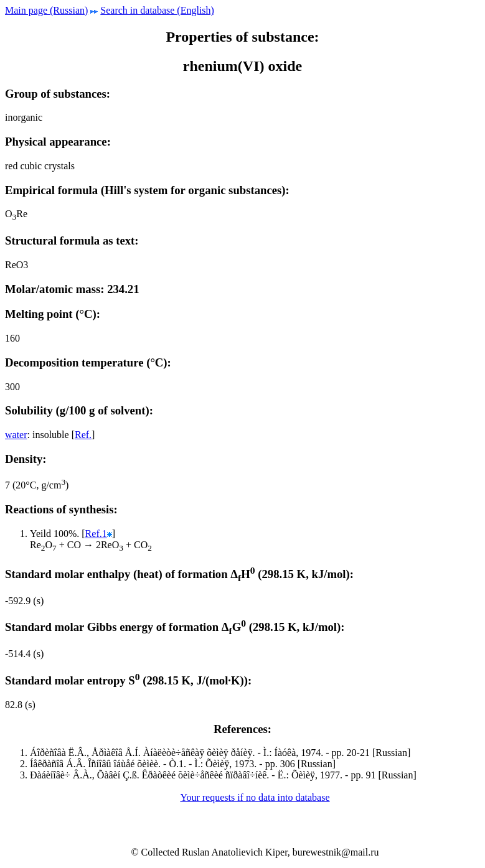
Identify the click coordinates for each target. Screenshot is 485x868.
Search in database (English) (157, 10)
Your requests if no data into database (255, 797)
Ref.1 (96, 534)
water (16, 435)
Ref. (83, 435)
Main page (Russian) (46, 10)
